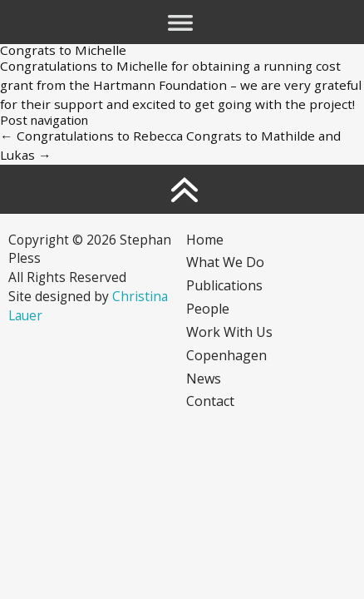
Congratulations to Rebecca (91, 136)
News (204, 379)
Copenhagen (226, 355)
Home (205, 240)
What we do (225, 262)
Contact (210, 401)
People (208, 309)
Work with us (229, 332)
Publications (224, 285)
